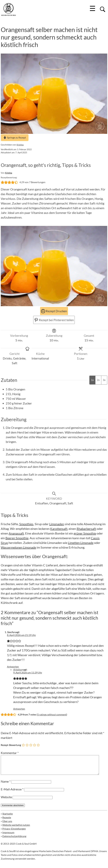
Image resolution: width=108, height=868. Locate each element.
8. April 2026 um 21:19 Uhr (21, 635)
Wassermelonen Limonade (18, 547)
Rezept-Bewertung (11, 745)
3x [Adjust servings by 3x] (104, 380)
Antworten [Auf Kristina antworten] (19, 709)
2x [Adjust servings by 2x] (98, 380)
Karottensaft (59, 529)
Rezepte (7, 821)
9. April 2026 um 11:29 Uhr (28, 672)
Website (6, 801)
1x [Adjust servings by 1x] (92, 380)
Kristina (20, 145)
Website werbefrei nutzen (16, 829)
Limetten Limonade (81, 543)
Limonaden (57, 524)
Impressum (8, 836)
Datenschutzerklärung (14, 840)
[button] (2, 182)
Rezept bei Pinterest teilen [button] (54, 320)
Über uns (7, 825)
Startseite (8, 817)
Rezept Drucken (54, 311)
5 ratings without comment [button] (52, 714)
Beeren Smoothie (17, 538)
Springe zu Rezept (15, 137)
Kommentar (10, 753)
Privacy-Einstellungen (14, 832)
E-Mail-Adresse (12, 793)
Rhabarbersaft (86, 529)
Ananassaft (16, 533)
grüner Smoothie (85, 533)
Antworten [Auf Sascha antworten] (13, 667)
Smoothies (26, 524)
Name (6, 785)
